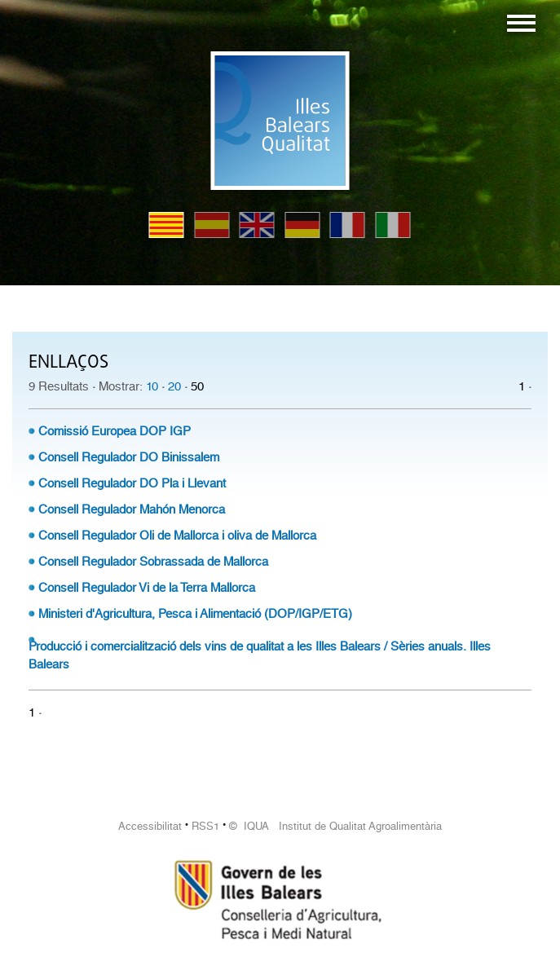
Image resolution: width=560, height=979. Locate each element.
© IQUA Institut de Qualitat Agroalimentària (335, 826)
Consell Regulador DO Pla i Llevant (132, 483)
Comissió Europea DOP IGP (115, 431)
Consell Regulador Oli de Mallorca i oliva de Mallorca (177, 536)
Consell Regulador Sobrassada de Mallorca (153, 562)
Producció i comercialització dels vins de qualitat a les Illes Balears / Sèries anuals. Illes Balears (260, 655)
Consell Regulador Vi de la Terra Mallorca (147, 588)
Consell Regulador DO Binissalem (129, 457)
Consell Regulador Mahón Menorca (132, 509)
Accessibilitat (150, 826)
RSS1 (205, 826)
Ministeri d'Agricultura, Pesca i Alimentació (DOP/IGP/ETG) (195, 614)
